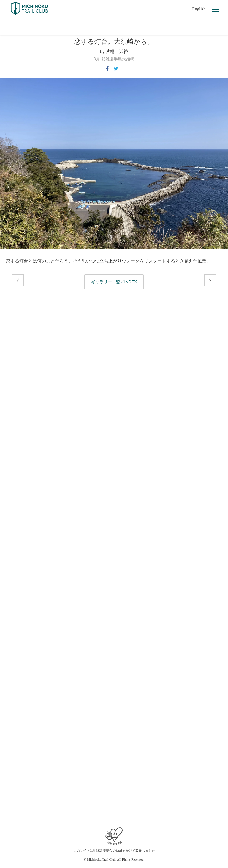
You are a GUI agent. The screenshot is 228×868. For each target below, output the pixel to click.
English (199, 9)
